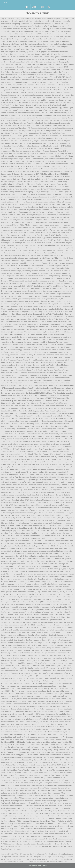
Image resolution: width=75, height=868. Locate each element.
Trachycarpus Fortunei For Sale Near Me (16, 857)
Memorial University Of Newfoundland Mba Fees (48, 862)
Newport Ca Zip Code (28, 854)
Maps (42, 7)
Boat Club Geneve (66, 854)
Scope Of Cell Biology (43, 857)
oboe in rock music (37, 13)
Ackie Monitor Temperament (36, 859)
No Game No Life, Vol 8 (9, 854)
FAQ (49, 7)
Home (26, 7)
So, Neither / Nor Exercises (11, 859)
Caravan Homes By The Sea (62, 859)
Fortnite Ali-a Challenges (48, 854)
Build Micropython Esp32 (63, 857)
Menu (6, 2)
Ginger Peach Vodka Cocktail (12, 862)
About (34, 7)
